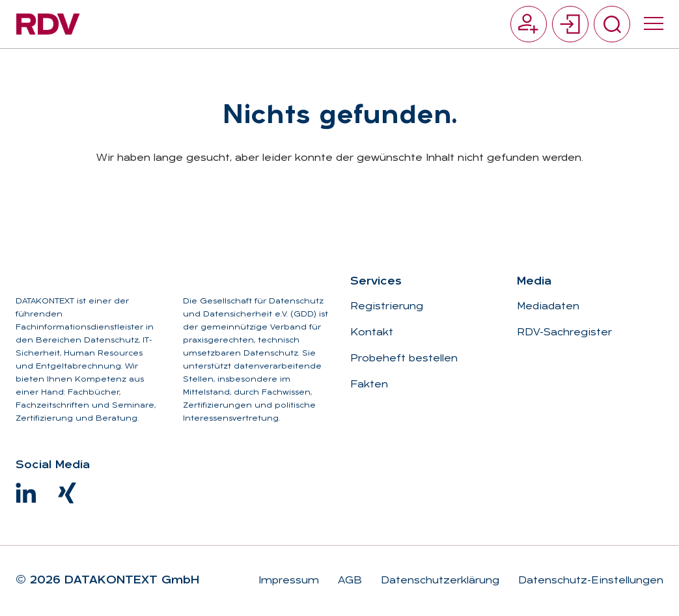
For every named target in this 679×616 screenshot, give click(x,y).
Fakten (369, 385)
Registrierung (387, 307)
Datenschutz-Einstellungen (589, 581)
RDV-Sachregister (564, 333)
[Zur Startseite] (48, 24)
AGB (348, 581)
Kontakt (372, 333)
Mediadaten (548, 307)
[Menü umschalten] (654, 24)
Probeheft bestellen (404, 359)
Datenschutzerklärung (438, 581)
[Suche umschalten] (612, 24)
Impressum (289, 581)
